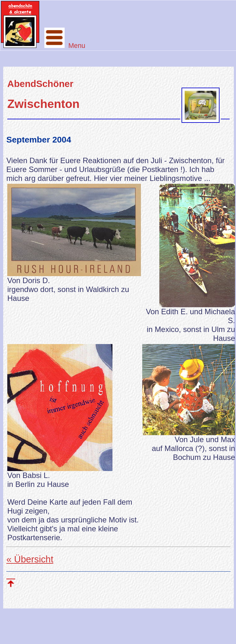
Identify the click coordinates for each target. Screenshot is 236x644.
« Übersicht (30, 559)
